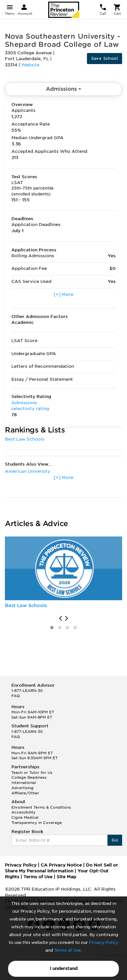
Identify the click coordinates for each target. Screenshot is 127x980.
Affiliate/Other (25, 793)
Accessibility (23, 812)
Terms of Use (67, 950)
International (24, 783)
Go (115, 840)
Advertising (22, 788)
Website (30, 65)
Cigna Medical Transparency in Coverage (37, 820)
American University (28, 471)
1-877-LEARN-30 (27, 691)
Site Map (66, 877)
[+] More (63, 294)
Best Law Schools (25, 439)
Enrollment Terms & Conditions (41, 807)
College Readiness (29, 777)
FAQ (16, 696)
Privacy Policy (104, 942)
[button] (52, 628)
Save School (105, 58)
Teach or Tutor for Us (32, 773)
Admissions (63, 89)
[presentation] (60, 618)
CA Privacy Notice (61, 865)
